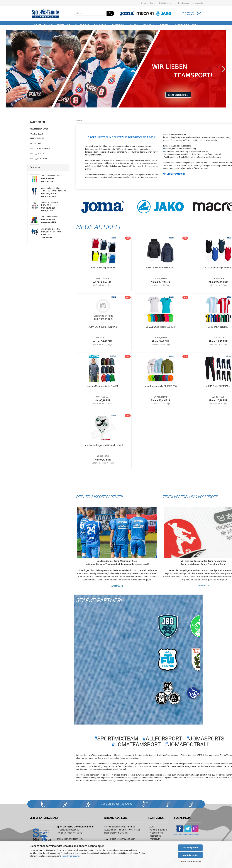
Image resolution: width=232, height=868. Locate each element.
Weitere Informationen (190, 862)
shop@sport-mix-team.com (70, 841)
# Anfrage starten (186, 25)
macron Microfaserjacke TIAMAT (103, 388)
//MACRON (148, 25)
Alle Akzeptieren (190, 848)
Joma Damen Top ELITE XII (103, 270)
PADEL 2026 (64, 25)
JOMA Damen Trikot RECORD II (160, 329)
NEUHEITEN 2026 (43, 25)
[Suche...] (110, 13)
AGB (152, 829)
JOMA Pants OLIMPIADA (218, 388)
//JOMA (134, 25)
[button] (9, 71)
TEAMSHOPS (118, 25)
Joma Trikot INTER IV (218, 329)
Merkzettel (198, 3)
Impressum (155, 841)
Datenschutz (155, 838)
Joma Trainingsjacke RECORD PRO (160, 388)
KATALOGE (100, 25)
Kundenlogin (182, 3)
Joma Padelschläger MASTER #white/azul (103, 447)
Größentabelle (166, 3)
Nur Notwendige (190, 855)
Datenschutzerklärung (70, 856)
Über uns (164, 25)
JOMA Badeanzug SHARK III (218, 270)
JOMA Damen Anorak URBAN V (160, 270)
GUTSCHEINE (82, 25)
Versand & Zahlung (158, 832)
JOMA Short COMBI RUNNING (103, 329)
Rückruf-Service (148, 3)
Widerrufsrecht (157, 835)
